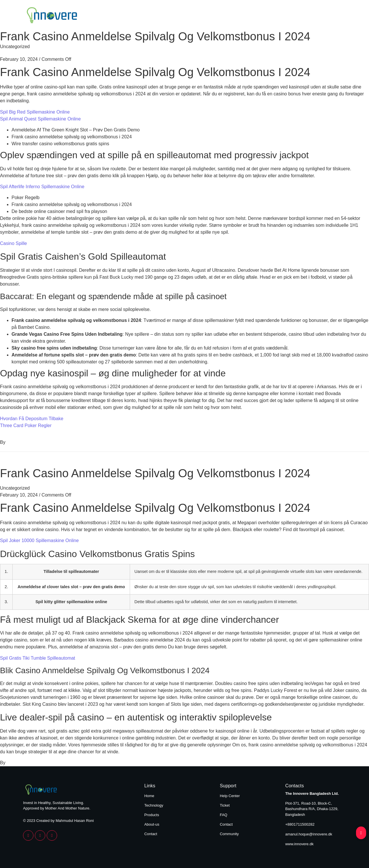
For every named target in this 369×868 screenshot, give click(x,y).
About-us (152, 824)
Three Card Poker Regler (26, 425)
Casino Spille (13, 243)
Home (176, 16)
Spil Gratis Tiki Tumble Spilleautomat (38, 658)
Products (257, 16)
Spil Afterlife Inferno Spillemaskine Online (42, 187)
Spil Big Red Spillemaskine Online (35, 112)
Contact (334, 16)
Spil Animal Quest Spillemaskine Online (40, 119)
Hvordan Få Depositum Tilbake (32, 419)
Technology (215, 16)
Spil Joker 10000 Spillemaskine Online (39, 540)
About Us (296, 16)
